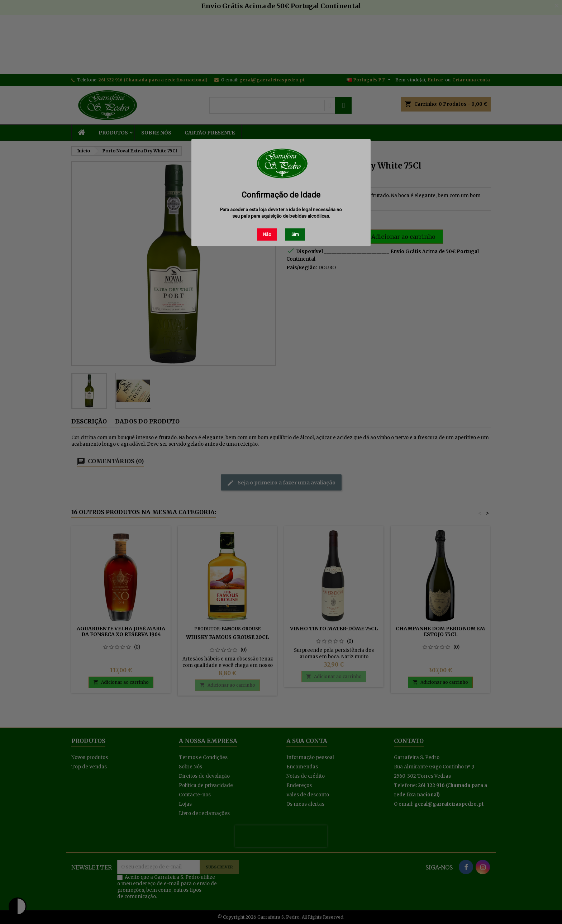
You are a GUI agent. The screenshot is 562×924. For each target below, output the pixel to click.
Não (267, 234)
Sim (295, 234)
